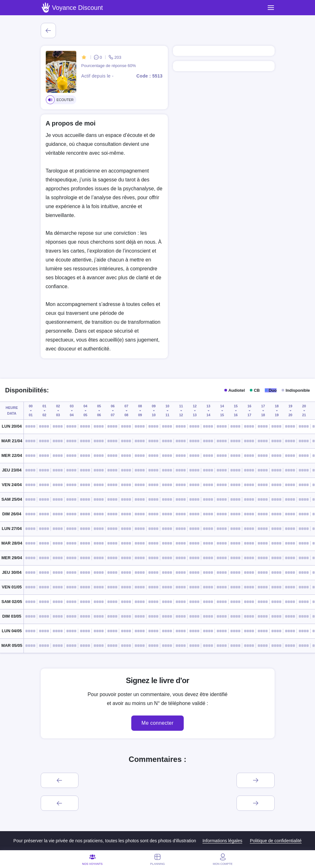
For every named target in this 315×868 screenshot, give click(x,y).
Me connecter (157, 723)
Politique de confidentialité (276, 841)
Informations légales (222, 841)
